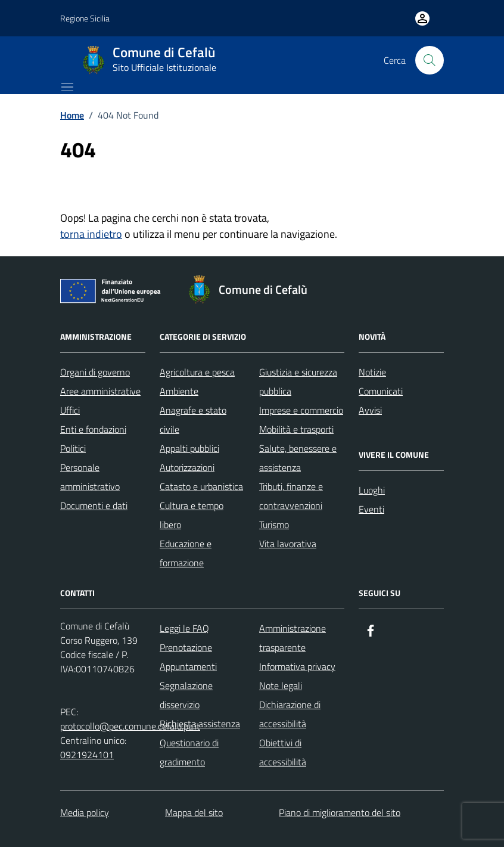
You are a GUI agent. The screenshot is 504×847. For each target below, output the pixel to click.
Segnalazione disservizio (186, 695)
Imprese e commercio (301, 410)
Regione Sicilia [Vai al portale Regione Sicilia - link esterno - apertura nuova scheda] (85, 18)
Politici (73, 448)
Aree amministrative (100, 391)
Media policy (85, 812)
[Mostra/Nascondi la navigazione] (67, 87)
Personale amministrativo (90, 477)
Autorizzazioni (187, 467)
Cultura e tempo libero (192, 515)
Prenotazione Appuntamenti (188, 657)
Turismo (274, 525)
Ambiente (179, 391)
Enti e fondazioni (93, 429)
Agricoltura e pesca (197, 372)
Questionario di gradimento (189, 752)
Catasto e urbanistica (201, 486)
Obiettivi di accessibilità (283, 752)
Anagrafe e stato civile (193, 420)
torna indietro (91, 234)
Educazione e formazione (186, 553)
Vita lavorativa (288, 544)
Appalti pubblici (189, 448)
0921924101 (87, 755)
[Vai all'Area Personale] (422, 18)
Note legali (281, 685)
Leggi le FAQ (184, 628)
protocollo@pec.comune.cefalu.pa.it (130, 726)
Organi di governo (95, 372)
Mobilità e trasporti (296, 429)
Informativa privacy (297, 666)
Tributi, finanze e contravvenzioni (291, 496)
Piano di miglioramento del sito (340, 812)
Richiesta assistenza (200, 724)
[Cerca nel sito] (430, 60)
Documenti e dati (94, 505)
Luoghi (372, 490)
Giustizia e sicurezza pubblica (298, 381)
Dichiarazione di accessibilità (290, 714)
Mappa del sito (194, 812)
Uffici (70, 410)
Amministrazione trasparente (293, 638)
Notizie (372, 372)
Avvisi (370, 410)
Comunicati (381, 391)
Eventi (371, 509)
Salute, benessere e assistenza (298, 458)
